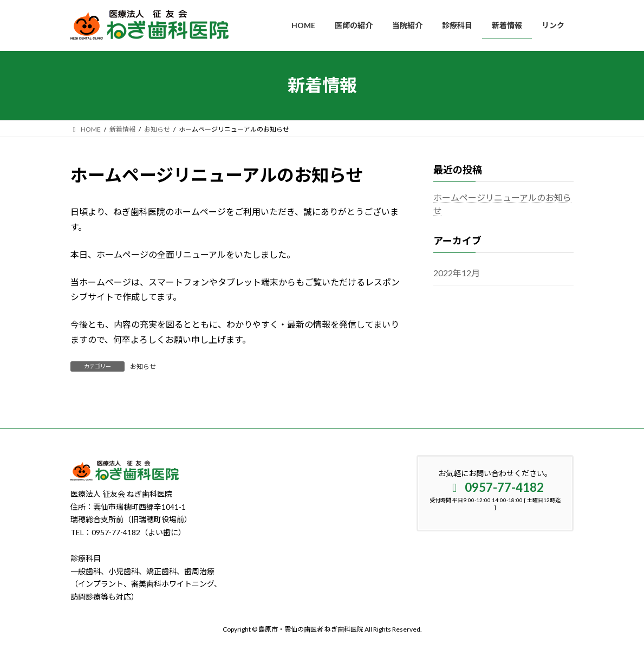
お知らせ (143, 366)
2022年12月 (457, 273)
